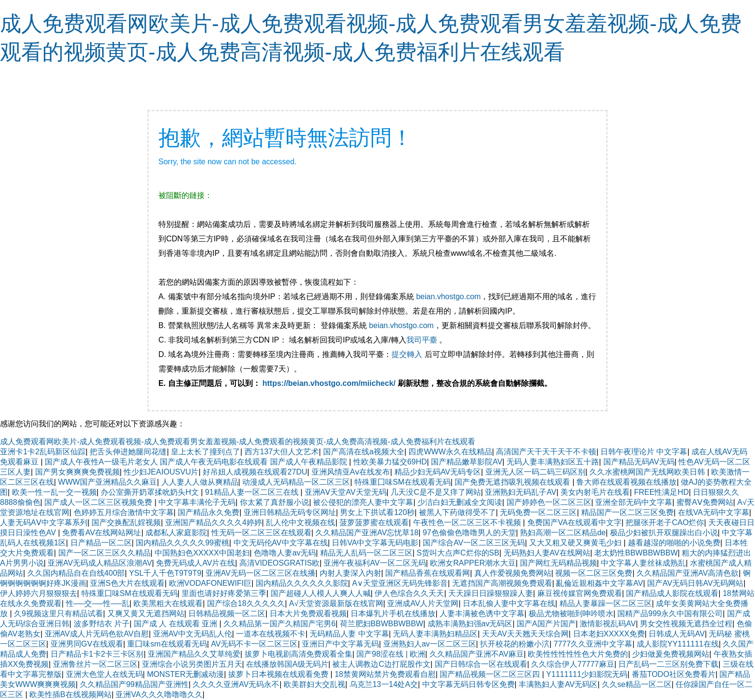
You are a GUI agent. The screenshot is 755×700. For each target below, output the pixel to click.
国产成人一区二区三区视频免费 (99, 502)
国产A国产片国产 (546, 624)
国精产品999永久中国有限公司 (670, 614)
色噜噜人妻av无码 (285, 553)
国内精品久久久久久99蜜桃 (182, 543)
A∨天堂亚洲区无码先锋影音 (400, 583)
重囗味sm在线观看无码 (167, 644)
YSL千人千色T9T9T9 (165, 573)
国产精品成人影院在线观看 (672, 593)
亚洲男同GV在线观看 (87, 644)
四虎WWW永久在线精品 (450, 452)
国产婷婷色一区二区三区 (549, 502)
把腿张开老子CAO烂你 (665, 522)
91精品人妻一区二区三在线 (253, 492)
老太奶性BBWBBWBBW (636, 553)
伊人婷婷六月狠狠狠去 (39, 593)
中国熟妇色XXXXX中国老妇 (202, 553)
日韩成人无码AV (677, 634)
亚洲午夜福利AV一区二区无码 (375, 563)
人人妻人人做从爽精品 (200, 482)
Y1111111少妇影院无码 (587, 674)
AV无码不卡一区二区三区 (254, 644)
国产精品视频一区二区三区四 (491, 674)
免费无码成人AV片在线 (195, 563)
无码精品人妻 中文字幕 (349, 634)
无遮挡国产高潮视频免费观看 (502, 583)
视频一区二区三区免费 (594, 573)
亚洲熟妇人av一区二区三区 (430, 644)
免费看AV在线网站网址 (102, 533)
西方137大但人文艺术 (282, 452)
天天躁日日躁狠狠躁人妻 (491, 593)
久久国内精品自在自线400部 (76, 573)
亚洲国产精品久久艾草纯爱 (194, 654)
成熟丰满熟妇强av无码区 (470, 624)
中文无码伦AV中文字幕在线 (281, 543)
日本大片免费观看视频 (308, 614)
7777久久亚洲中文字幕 (593, 644)
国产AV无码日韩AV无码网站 (695, 583)
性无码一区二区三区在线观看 (261, 533)
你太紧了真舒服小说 (274, 502)
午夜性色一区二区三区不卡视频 (468, 522)
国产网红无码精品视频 (559, 563)
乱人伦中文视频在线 (300, 522)
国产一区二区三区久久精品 (104, 553)
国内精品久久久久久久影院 (302, 583)
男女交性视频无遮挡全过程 (686, 624)
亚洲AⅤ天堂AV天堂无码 (346, 492)
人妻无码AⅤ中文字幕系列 (44, 522)
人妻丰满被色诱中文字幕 (482, 614)
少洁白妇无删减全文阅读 (460, 502)
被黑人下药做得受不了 (457, 512)
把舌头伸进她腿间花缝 (128, 452)
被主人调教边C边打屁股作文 (381, 664)
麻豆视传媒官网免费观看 (580, 593)
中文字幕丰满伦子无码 (197, 502)
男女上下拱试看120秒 (377, 512)
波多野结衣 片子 (102, 624)
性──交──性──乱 (98, 603)
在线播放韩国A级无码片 (287, 664)
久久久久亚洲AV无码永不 (236, 684)
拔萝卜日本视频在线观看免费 (279, 674)
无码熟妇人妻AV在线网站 (547, 553)
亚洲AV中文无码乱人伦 (193, 634)
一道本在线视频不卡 (271, 634)
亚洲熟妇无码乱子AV (521, 492)
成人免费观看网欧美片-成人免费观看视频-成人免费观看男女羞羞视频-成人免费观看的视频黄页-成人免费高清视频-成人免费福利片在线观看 (238, 442)
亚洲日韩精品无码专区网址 (290, 512)
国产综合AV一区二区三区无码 (474, 543)
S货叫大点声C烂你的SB (458, 553)
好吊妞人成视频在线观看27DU (255, 472)
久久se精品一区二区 (637, 684)
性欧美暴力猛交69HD (390, 462)
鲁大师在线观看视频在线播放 (626, 482)
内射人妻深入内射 (351, 573)
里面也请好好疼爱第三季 (224, 593)
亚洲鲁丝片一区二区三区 (95, 664)
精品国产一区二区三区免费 (627, 512)
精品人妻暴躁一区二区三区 (606, 603)
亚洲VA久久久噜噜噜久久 (159, 694)
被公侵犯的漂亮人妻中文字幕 (363, 502)
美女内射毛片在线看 (595, 492)
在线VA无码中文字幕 (714, 512)
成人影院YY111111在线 (678, 644)
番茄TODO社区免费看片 (674, 674)
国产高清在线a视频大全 (364, 452)
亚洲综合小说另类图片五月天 (192, 664)
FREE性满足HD (662, 492)
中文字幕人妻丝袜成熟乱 (643, 563)
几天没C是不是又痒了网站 (436, 492)
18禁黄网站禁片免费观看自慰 (385, 674)
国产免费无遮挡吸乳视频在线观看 (513, 482)
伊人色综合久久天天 (409, 593)
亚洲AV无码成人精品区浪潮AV (100, 563)
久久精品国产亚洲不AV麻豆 (477, 654)
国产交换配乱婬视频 (126, 522)
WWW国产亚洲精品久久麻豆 (108, 482)
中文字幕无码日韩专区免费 (469, 684)
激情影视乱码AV (608, 624)
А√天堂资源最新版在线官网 (336, 603)
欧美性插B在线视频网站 (71, 694)
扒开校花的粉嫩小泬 (515, 644)
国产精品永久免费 (208, 512)
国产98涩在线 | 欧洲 (391, 654)
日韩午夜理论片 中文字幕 (644, 452)
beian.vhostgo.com (448, 297)
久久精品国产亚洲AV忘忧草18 (367, 533)
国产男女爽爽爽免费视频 (78, 472)
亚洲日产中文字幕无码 (340, 644)
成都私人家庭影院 (176, 533)
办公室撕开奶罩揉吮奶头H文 (151, 492)
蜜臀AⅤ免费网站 (705, 502)
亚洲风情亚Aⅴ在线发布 (351, 472)
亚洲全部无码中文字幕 (634, 502)
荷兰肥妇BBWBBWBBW (382, 624)
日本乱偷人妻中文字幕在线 (509, 603)
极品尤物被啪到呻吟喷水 (571, 614)
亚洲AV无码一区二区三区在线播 (260, 573)
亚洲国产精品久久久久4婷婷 (214, 522)
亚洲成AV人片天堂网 (423, 603)
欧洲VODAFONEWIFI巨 (210, 583)
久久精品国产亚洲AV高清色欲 (688, 573)
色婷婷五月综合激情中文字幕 (124, 512)
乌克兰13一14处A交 (384, 684)
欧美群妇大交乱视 (314, 684)
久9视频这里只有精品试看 (59, 614)
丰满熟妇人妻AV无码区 (558, 684)
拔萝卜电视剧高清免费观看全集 (299, 654)
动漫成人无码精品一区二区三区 (296, 482)
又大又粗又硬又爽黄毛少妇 (576, 543)
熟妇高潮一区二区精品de (563, 533)
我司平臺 (423, 340)
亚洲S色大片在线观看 (127, 583)
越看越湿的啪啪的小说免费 (674, 543)
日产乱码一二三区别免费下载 (668, 664)
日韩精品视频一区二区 (227, 614)
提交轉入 (407, 354)
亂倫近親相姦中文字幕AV (599, 583)
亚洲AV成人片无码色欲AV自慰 (97, 634)
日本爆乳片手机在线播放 (393, 614)
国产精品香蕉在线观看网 (428, 573)
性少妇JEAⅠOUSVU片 (161, 472)
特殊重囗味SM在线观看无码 (403, 482)
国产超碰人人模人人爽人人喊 (321, 593)
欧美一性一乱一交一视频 (54, 492)
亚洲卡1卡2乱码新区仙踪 (43, 452)
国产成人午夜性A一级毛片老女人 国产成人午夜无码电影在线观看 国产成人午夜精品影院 (197, 462)
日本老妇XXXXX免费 (609, 634)
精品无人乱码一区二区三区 (366, 553)
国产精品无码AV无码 (639, 462)
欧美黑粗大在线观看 (168, 603)
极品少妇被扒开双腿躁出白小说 (664, 533)
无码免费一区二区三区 (538, 512)
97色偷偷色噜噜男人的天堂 (469, 533)
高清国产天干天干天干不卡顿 (546, 452)
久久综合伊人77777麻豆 (573, 664)
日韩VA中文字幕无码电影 (375, 543)
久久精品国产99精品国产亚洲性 (134, 684)
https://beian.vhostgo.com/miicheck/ (329, 383)
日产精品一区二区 (101, 543)
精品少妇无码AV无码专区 (438, 472)
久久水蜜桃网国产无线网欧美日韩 (648, 472)
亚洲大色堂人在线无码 (104, 674)
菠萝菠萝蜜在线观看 (374, 522)
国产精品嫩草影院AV (467, 462)
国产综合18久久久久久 (246, 603)
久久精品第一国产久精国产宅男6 (280, 624)
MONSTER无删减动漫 (185, 674)
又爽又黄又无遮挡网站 (146, 614)
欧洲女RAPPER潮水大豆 (473, 563)
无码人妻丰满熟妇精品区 (435, 634)
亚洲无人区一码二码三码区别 (535, 472)
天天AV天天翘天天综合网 (525, 634)
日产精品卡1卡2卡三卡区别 (97, 654)
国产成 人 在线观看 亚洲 (177, 624)
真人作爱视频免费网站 (513, 573)
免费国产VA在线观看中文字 (574, 522)
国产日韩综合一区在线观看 (481, 664)
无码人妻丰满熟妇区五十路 (553, 462)
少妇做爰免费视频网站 (671, 654)
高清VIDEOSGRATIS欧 (280, 563)
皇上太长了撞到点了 (206, 452)
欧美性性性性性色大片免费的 (578, 654)
